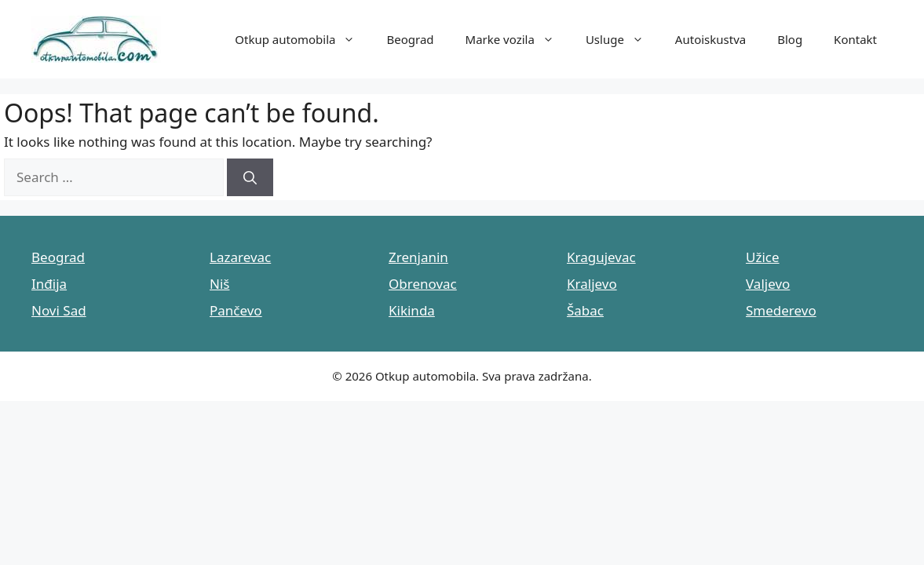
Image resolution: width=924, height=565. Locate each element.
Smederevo (781, 310)
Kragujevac (601, 257)
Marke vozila (518, 39)
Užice (763, 257)
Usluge (623, 39)
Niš (219, 284)
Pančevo (236, 310)
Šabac (585, 310)
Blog (790, 39)
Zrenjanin (418, 257)
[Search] (250, 177)
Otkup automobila (303, 39)
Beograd (410, 39)
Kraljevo (592, 284)
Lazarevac (240, 257)
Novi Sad (59, 310)
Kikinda (412, 310)
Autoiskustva (710, 39)
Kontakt (855, 39)
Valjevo (768, 284)
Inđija (49, 284)
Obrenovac (423, 284)
